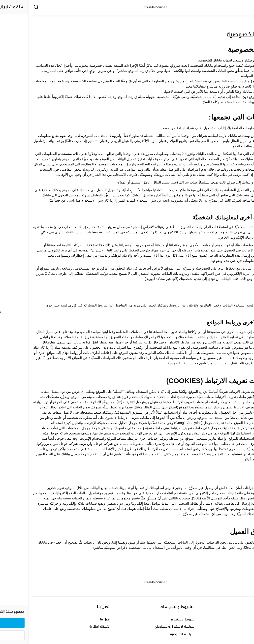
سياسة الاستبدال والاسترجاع (146, 627)
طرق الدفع (243, 627)
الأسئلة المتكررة (71, 627)
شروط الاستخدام (154, 619)
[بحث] (7, 7)
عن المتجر (244, 619)
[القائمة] (245, 7)
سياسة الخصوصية (154, 634)
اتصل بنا (77, 619)
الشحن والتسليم (239, 634)
